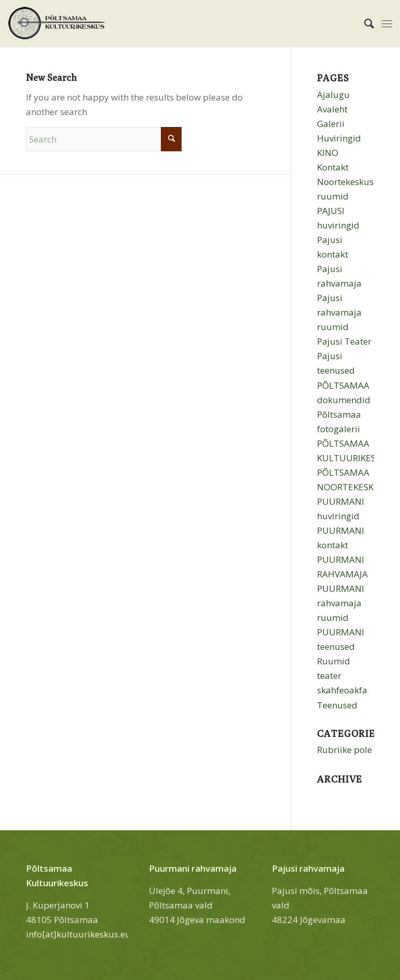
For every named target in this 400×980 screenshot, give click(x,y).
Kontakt (333, 167)
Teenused (337, 705)
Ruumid (334, 661)
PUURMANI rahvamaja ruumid (341, 603)
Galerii (331, 124)
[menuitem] (364, 23)
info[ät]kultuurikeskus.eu (78, 934)
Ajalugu (333, 95)
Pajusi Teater (344, 341)
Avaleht (332, 109)
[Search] (364, 23)
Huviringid (339, 138)
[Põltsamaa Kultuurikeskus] (57, 23)
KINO (328, 153)
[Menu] (387, 23)
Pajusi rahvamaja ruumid (339, 312)
